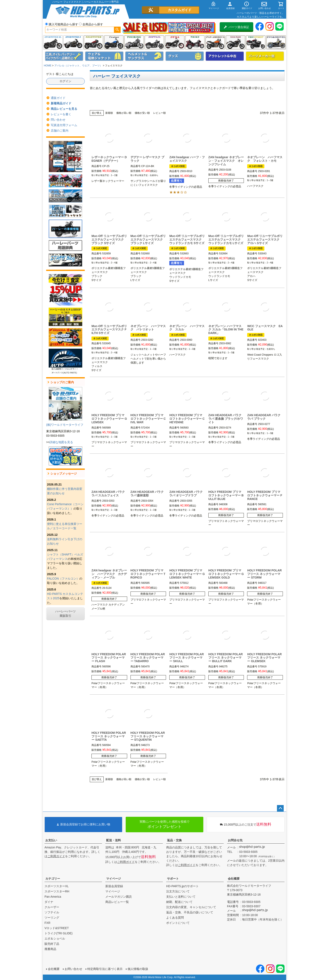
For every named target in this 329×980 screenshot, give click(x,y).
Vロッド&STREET (57, 928)
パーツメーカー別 (265, 56)
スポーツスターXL (57, 886)
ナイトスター (93, 42)
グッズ (185, 56)
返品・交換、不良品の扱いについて (190, 912)
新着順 (109, 113)
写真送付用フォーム (64, 125)
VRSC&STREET (256, 42)
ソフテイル (154, 42)
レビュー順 (159, 113)
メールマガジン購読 (119, 897)
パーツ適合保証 (236, 27)
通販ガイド (58, 98)
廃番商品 (50, 949)
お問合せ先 (235, 840)
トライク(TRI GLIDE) (195, 42)
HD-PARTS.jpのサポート (182, 886)
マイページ (114, 879)
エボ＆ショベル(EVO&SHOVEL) (276, 42)
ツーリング (134, 42)
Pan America (215, 42)
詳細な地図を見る (61, 442)
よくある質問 (175, 918)
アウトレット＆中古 (225, 56)
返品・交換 (174, 840)
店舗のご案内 (60, 131)
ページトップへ (280, 808)
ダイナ (175, 42)
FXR (47, 923)
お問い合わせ (73, 969)
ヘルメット (144, 56)
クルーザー (52, 907)
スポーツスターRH (57, 891)
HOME (48, 66)
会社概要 (234, 879)
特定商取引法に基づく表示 (105, 969)
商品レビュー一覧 (117, 902)
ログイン (65, 81)
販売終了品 (52, 944)
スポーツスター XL (53, 42)
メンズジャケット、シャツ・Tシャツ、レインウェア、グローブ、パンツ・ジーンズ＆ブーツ (104, 56)
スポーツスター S (73, 42)
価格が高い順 (124, 113)
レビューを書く (61, 114)
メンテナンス (64, 56)
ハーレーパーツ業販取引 (65, 614)
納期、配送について (179, 902)
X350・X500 (236, 42)
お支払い (51, 840)
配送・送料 (114, 840)
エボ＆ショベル (55, 939)
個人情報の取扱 (138, 969)
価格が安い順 (142, 113)
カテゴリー (53, 879)
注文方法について (178, 891)
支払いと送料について (181, 897)
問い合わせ (58, 120)
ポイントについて (178, 923)
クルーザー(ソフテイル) (114, 42)
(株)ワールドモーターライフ (65, 425)
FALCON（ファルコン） (63, 579)
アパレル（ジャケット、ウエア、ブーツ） (78, 66)
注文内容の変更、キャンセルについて (191, 907)
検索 (117, 30)
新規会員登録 (114, 886)
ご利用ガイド (56, 856)
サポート (173, 879)
